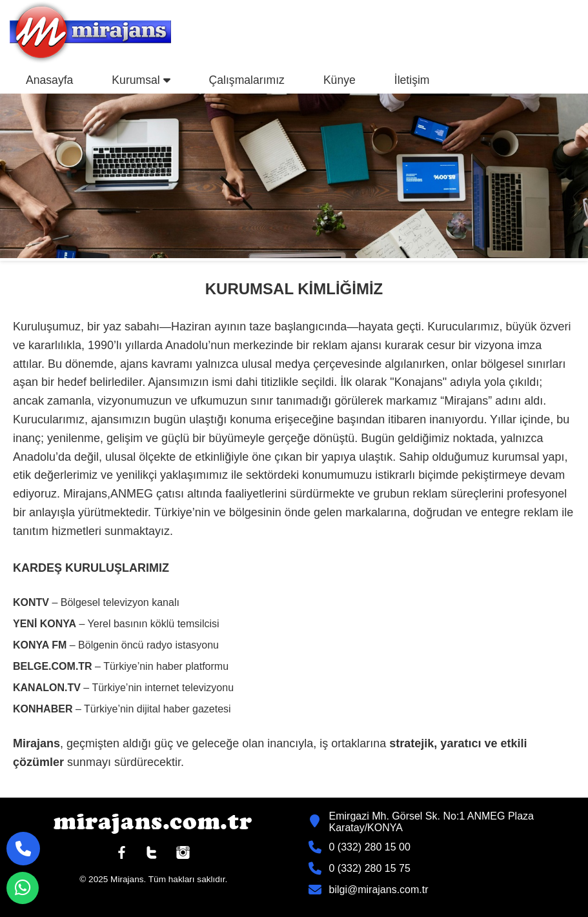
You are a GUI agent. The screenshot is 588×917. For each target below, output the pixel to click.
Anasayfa (49, 80)
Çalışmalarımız (247, 80)
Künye (340, 80)
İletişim (412, 80)
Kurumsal (141, 80)
